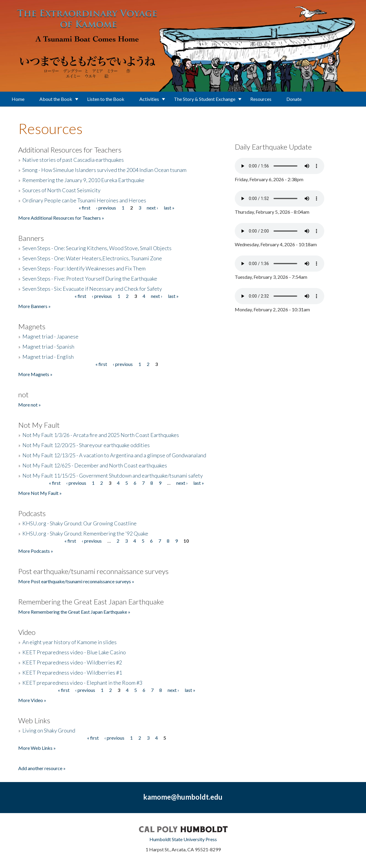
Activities (149, 99)
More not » (30, 405)
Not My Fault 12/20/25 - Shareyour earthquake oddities (86, 445)
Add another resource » (42, 768)
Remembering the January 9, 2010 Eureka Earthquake (83, 180)
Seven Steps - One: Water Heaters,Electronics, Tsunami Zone (92, 258)
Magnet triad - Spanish (48, 347)
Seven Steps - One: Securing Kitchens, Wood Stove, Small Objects (97, 248)
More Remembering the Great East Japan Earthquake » (74, 612)
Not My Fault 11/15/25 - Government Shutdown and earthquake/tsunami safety (113, 475)
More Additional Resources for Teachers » (61, 218)
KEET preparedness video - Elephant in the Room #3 (82, 683)
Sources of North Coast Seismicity (61, 190)
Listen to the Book (106, 99)
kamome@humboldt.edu (183, 797)
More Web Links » (37, 748)
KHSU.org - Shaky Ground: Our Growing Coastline (79, 523)
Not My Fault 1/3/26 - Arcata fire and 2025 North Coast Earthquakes (101, 435)
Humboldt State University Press (183, 839)
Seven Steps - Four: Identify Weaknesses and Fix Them (84, 268)
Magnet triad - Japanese (50, 336)
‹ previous (106, 208)
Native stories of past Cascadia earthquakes (73, 160)
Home (18, 99)
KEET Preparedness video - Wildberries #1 (72, 672)
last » (169, 208)
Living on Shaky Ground (49, 730)
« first (85, 208)
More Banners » (34, 306)
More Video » (32, 700)
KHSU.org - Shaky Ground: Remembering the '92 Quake (85, 533)
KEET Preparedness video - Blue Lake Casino (74, 652)
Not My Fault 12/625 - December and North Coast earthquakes (95, 465)
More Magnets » (35, 374)
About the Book (56, 99)
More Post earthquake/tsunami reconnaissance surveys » (76, 581)
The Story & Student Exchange (205, 99)
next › (152, 208)
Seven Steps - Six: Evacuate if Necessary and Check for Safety (92, 289)
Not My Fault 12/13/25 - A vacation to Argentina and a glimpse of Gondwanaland (114, 455)
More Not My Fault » (40, 493)
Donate (294, 99)
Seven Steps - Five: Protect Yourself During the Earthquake (90, 278)
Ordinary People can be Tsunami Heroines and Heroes (84, 200)
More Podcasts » (36, 551)
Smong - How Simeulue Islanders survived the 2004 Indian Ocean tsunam (104, 170)
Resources (261, 99)
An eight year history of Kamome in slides (70, 642)
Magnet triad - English (48, 357)
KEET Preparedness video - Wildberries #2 (72, 662)
